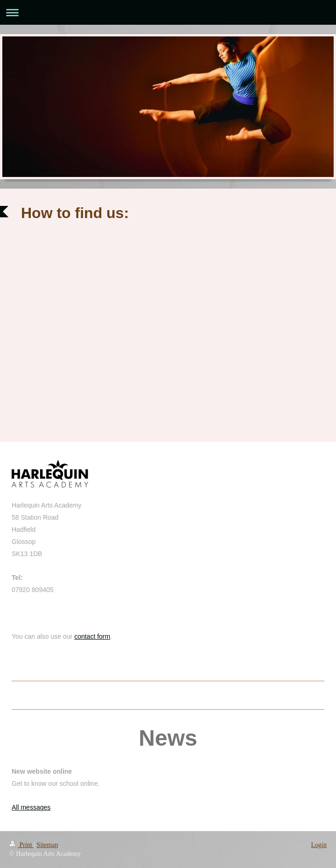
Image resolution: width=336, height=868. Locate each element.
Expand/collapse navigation (168, 12)
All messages (31, 807)
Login (319, 845)
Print (21, 845)
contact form (92, 636)
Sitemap (48, 845)
